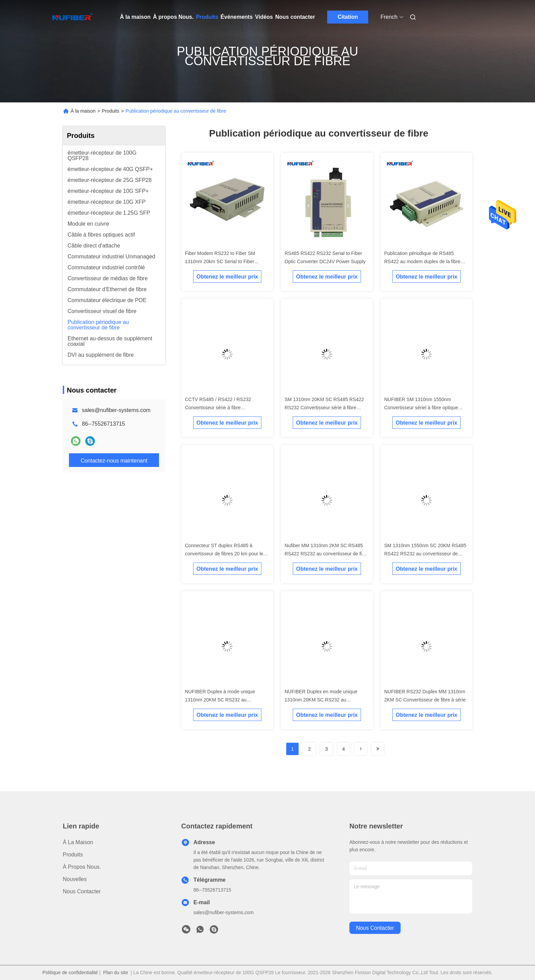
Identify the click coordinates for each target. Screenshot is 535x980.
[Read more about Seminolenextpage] (361, 749)
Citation (348, 17)
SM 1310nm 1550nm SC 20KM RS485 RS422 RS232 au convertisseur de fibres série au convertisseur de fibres (425, 554)
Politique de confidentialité (70, 972)
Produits (207, 17)
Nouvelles (75, 879)
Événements (236, 17)
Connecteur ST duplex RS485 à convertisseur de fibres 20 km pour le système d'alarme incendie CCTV (224, 554)
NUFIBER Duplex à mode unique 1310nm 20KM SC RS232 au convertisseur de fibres (220, 700)
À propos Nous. (173, 17)
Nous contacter (295, 17)
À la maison (135, 17)
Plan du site (115, 972)
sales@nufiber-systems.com (116, 410)
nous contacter (375, 928)
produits (73, 855)
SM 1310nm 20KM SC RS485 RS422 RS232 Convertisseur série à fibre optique (324, 408)
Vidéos (264, 17)
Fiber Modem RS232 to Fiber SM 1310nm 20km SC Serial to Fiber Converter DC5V (220, 261)
